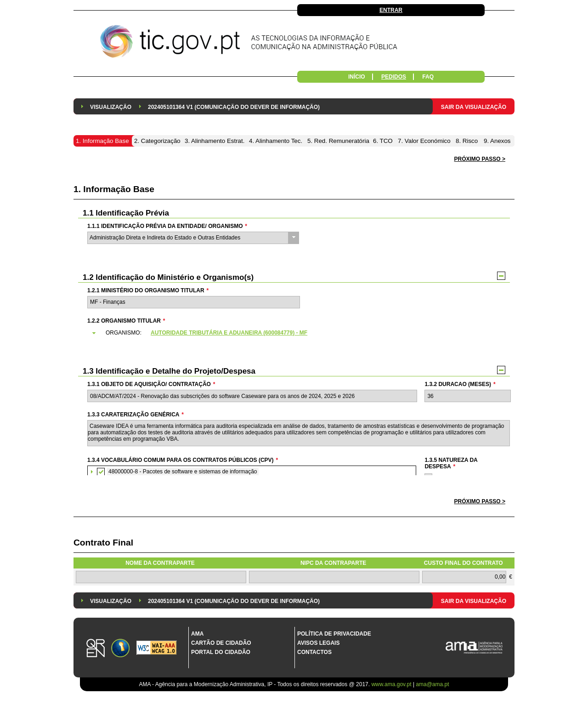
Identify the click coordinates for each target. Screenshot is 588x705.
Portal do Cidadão (221, 652)
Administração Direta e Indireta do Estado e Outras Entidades (165, 238)
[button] (480, 502)
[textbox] (194, 302)
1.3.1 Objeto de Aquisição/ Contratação (151, 384)
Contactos (314, 652)
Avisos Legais (318, 643)
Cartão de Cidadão (221, 643)
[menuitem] (111, 106)
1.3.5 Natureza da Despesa (451, 463)
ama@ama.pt (432, 684)
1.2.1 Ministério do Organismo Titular (148, 290)
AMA (197, 634)
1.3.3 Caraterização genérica (136, 415)
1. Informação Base (114, 189)
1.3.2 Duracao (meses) (460, 384)
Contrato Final (103, 543)
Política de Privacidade (334, 634)
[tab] (298, 333)
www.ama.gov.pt (392, 684)
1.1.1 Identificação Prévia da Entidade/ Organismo (167, 226)
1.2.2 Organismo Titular (126, 321)
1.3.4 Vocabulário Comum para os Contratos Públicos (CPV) (183, 460)
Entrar (391, 10)
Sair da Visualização (474, 107)
